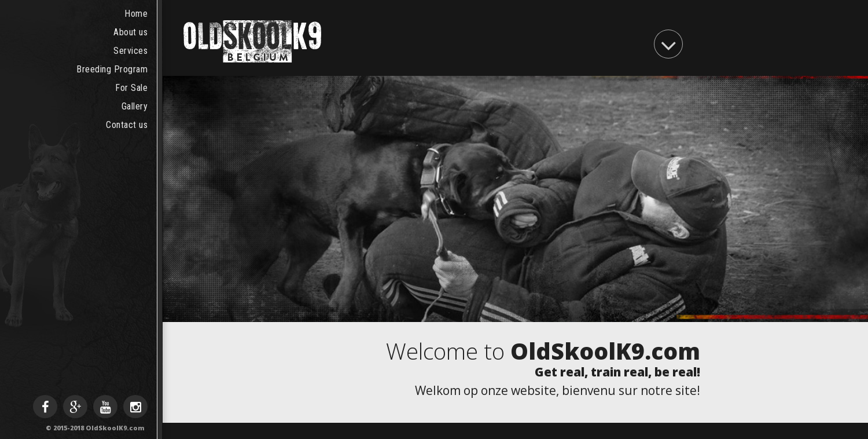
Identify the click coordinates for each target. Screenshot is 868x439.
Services (130, 51)
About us (130, 32)
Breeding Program (112, 69)
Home (136, 14)
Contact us (127, 125)
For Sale (131, 88)
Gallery (135, 106)
